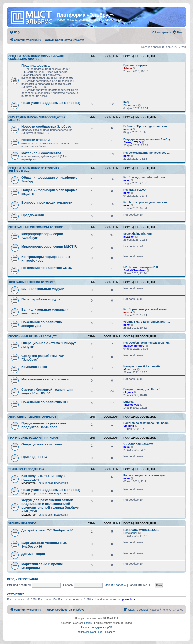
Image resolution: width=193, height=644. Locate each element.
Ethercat (129, 402)
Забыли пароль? (116, 585)
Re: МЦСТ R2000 (134, 190)
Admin (128, 68)
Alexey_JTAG (132, 142)
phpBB (88, 623)
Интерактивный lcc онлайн (142, 366)
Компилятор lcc (34, 367)
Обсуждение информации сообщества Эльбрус (37, 119)
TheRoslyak (131, 405)
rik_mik (128, 392)
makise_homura (134, 346)
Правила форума (35, 65)
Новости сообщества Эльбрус (46, 126)
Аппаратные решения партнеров (32, 417)
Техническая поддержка (26, 469)
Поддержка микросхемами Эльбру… (148, 139)
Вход (11, 579)
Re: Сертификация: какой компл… (147, 309)
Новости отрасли (35, 140)
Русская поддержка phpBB (96, 628)
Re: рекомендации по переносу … (147, 153)
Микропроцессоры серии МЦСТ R (49, 246)
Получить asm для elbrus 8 (142, 389)
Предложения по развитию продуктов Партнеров (44, 425)
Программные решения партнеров (33, 438)
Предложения (33, 215)
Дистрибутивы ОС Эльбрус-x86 (47, 530)
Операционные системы (42, 444)
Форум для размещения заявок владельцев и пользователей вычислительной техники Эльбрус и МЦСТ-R (50, 506)
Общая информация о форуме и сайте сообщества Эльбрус (36, 58)
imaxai (128, 129)
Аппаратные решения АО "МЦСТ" (31, 282)
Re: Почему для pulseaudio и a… (146, 177)
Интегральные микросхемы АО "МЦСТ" (36, 227)
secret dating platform (138, 233)
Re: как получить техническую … (146, 475)
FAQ (126, 102)
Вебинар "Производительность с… (148, 126)
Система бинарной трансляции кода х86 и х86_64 (47, 391)
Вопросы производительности (47, 202)
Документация (33, 554)
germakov (129, 599)
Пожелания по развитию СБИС (47, 268)
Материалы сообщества (41, 153)
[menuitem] (15, 32)
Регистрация (28, 579)
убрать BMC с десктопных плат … (147, 322)
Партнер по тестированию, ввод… (147, 423)
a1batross (130, 369)
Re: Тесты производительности (145, 202)
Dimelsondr (130, 105)
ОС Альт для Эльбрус (138, 444)
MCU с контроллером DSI (141, 267)
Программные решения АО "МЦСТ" (33, 337)
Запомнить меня (141, 585)
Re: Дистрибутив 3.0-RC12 (141, 530)
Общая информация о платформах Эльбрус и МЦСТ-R (34, 170)
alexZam (129, 237)
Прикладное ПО (34, 457)
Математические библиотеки (45, 379)
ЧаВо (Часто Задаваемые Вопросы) (51, 103)
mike (127, 156)
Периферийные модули (41, 299)
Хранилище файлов (22, 524)
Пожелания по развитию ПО (44, 402)
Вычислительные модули (43, 289)
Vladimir (129, 426)
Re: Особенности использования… (147, 343)
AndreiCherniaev (134, 270)
